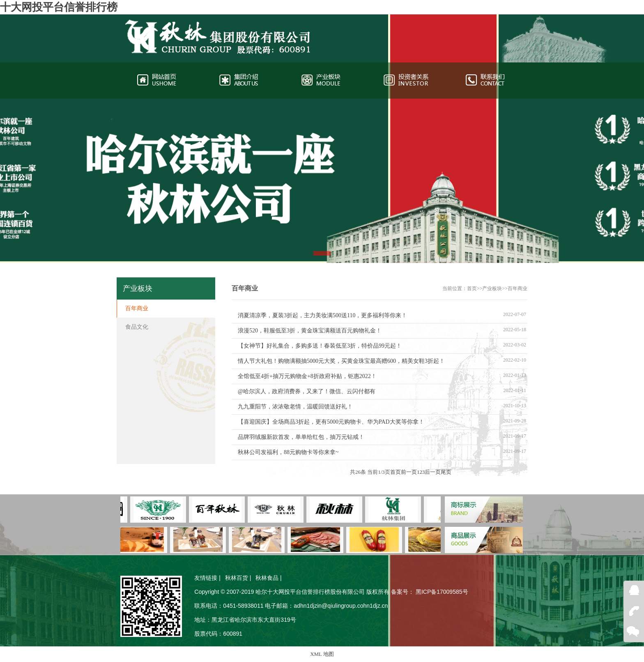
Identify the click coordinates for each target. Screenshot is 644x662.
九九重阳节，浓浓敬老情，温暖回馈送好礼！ (295, 407)
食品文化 (137, 327)
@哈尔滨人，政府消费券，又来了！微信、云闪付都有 (307, 391)
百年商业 (517, 288)
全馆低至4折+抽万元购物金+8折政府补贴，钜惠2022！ (307, 376)
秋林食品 (267, 578)
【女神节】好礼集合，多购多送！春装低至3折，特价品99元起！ (320, 346)
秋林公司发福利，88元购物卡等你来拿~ (288, 452)
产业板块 (492, 288)
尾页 (446, 472)
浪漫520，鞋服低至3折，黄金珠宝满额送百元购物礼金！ (310, 331)
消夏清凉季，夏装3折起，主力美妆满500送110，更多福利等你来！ (322, 315)
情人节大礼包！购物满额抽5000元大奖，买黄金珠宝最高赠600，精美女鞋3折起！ (341, 361)
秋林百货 (237, 578)
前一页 (409, 472)
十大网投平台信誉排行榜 (59, 7)
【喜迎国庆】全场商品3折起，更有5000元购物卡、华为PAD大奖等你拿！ (331, 422)
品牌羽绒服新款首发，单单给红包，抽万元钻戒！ (301, 437)
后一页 (433, 472)
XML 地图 (322, 654)
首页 (472, 288)
